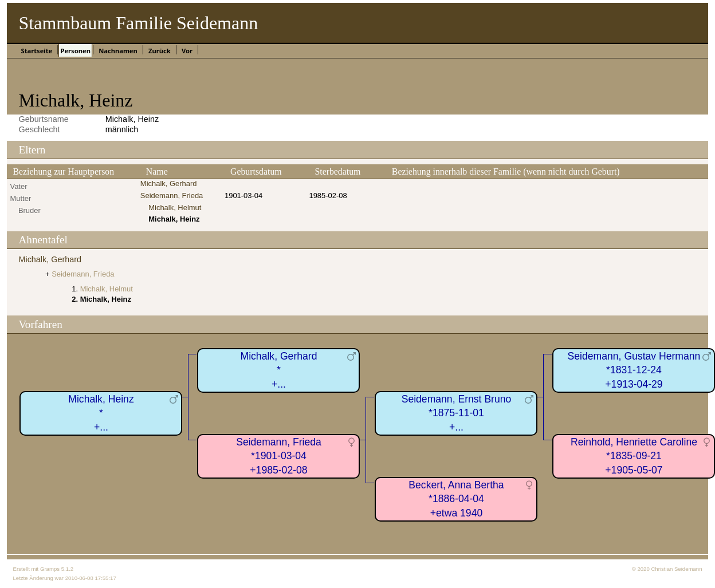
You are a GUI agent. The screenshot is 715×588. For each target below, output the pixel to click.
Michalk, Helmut (175, 208)
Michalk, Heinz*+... (101, 413)
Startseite (36, 51)
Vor (187, 51)
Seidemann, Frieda (172, 196)
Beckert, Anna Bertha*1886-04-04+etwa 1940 (456, 499)
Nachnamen (118, 51)
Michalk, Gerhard (169, 183)
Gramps (50, 569)
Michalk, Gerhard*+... (279, 370)
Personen (75, 51)
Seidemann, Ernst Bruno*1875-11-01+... (457, 413)
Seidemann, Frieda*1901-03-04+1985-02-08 (279, 456)
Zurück (160, 51)
